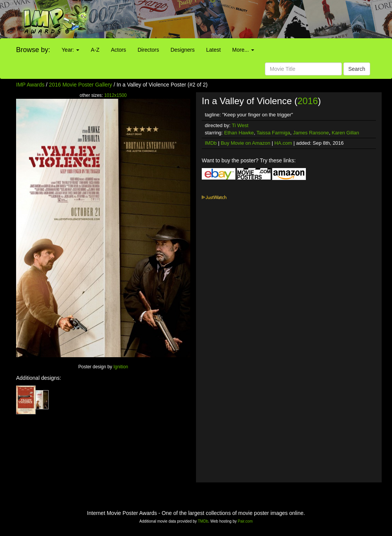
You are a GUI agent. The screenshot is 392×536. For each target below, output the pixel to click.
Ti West (240, 125)
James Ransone (311, 133)
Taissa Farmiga (273, 133)
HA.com (283, 143)
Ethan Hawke (239, 133)
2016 (308, 101)
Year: (70, 50)
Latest (213, 50)
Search (357, 69)
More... (243, 50)
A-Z (95, 50)
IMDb (211, 143)
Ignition (121, 367)
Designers (182, 50)
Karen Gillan (345, 133)
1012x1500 (115, 95)
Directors (148, 50)
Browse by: (33, 50)
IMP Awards (30, 85)
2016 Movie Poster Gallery (81, 85)
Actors (119, 50)
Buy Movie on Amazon (246, 143)
